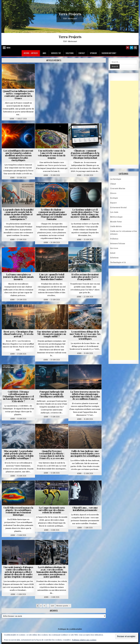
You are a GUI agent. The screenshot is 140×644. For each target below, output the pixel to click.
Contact (82, 53)
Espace (113, 203)
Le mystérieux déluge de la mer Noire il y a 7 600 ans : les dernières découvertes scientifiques (85, 335)
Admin (12, 119)
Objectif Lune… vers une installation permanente (85, 509)
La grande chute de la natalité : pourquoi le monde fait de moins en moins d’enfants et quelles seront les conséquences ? (18, 214)
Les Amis (114, 212)
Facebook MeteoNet (109, 53)
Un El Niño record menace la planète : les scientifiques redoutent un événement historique (18, 511)
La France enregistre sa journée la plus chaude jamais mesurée (18, 277)
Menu (9, 48)
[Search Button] (135, 48)
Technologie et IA (118, 262)
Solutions (70, 53)
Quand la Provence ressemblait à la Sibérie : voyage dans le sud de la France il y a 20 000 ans (52, 455)
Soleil (113, 253)
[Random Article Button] (128, 48)
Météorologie (116, 217)
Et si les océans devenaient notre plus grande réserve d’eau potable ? (85, 277)
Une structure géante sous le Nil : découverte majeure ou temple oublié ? (52, 334)
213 (52, 606)
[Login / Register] (131, 48)
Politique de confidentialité (70, 629)
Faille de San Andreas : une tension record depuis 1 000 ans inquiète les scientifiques (85, 453)
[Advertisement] (125, 123)
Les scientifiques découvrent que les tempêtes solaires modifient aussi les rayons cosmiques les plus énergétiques (18, 155)
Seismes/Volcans (118, 243)
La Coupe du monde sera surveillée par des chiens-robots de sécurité (52, 510)
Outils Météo (116, 226)
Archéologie (116, 179)
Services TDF (56, 53)
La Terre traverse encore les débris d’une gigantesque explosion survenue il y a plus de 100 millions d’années (85, 395)
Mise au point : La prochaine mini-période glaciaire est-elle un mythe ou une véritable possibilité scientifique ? (18, 455)
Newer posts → (63, 606)
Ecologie (114, 198)
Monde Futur (116, 222)
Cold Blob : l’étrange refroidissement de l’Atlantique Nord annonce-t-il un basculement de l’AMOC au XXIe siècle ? (18, 396)
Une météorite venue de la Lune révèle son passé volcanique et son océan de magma (52, 154)
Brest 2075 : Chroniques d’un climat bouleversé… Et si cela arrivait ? (18, 334)
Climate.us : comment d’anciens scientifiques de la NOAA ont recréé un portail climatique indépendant (85, 154)
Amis (44, 53)
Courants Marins (118, 188)
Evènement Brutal (118, 208)
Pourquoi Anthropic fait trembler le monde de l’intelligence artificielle (52, 394)
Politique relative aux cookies (84, 640)
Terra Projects (70, 14)
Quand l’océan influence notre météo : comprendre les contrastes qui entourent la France (18, 95)
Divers (113, 193)
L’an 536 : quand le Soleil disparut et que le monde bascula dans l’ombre (52, 277)
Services (114, 248)
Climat (113, 184)
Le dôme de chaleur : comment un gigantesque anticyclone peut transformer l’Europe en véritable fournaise (52, 214)
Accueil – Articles (31, 53)
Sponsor (93, 53)
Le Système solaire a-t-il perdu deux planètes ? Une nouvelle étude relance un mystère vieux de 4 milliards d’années (85, 214)
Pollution (114, 239)
